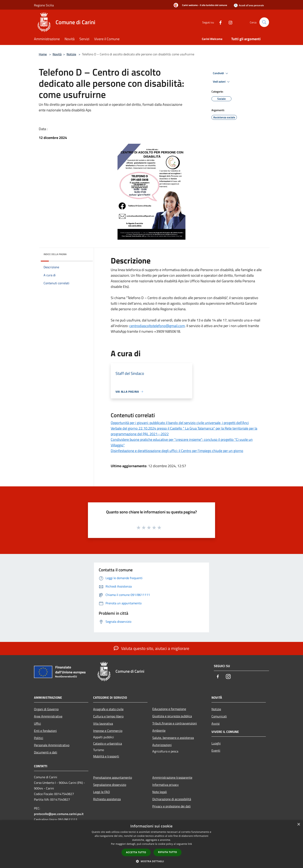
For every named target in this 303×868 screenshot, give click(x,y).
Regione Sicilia (44, 5)
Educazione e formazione (169, 709)
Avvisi (216, 723)
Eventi (216, 750)
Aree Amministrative (48, 716)
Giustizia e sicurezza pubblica (172, 716)
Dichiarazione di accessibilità (172, 799)
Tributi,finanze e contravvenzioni (175, 723)
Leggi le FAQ (102, 792)
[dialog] (151, 844)
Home (43, 54)
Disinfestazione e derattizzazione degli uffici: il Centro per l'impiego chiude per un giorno (177, 451)
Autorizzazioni (162, 745)
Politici (39, 738)
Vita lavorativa (103, 723)
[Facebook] (219, 22)
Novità (57, 54)
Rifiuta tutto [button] (168, 852)
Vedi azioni (222, 82)
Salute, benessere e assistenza (173, 738)
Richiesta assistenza (107, 799)
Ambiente (159, 730)
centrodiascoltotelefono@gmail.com (157, 326)
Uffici (37, 723)
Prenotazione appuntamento (113, 777)
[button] (151, 861)
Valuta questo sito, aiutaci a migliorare (151, 648)
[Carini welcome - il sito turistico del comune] (199, 5)
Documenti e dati (46, 752)
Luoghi (216, 743)
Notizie (71, 54)
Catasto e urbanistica (108, 743)
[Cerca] (264, 22)
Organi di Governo (46, 709)
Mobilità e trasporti (106, 756)
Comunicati (219, 716)
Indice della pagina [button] (55, 254)
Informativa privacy (165, 785)
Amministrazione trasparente (172, 777)
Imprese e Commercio (108, 731)
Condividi (221, 73)
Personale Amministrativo (52, 745)
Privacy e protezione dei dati (171, 806)
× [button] (299, 825)
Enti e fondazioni (45, 731)
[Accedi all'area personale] (249, 5)
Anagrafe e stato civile (108, 709)
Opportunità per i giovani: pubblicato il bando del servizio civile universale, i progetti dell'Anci (180, 423)
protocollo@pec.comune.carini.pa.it (59, 814)
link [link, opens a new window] (190, 844)
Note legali (160, 792)
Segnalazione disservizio (110, 785)
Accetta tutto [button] (136, 852)
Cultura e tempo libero (108, 716)
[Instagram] (229, 22)
